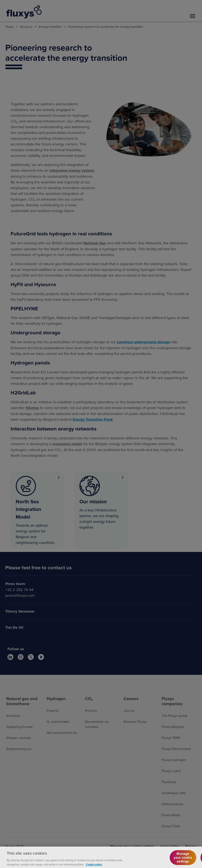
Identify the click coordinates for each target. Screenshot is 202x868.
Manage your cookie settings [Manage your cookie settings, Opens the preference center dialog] (183, 860)
